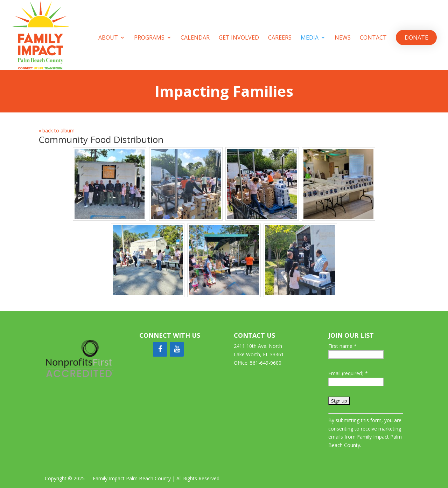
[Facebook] (160, 349)
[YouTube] (177, 349)
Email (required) (348, 373)
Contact (373, 38)
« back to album (57, 130)
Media (310, 38)
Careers (280, 38)
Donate (416, 37)
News (343, 38)
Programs (149, 38)
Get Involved (239, 38)
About (108, 38)
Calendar (195, 38)
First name (342, 346)
